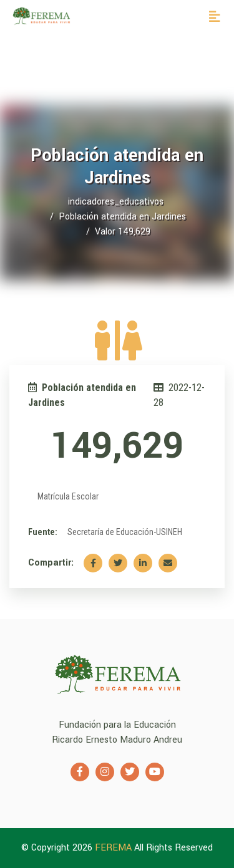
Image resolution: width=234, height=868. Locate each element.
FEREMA (115, 848)
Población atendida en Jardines (122, 217)
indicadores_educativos (116, 202)
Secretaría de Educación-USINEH (125, 532)
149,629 (117, 446)
